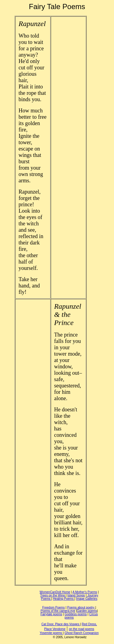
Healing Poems (64, 599)
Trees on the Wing (53, 595)
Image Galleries (87, 599)
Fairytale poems (51, 614)
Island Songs (76, 595)
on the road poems (81, 629)
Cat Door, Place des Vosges (61, 624)
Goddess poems (76, 614)
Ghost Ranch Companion (81, 633)
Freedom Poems (54, 607)
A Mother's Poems (85, 592)
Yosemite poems (51, 633)
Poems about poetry (81, 607)
